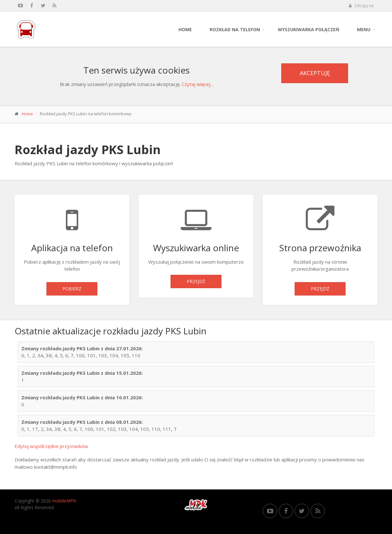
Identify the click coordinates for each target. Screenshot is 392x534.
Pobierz (72, 289)
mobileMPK (64, 501)
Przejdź (196, 281)
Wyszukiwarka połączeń (308, 29)
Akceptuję (315, 73)
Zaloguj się (361, 6)
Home (185, 29)
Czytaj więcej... (197, 84)
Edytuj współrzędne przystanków (51, 446)
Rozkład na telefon (235, 29)
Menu (364, 29)
